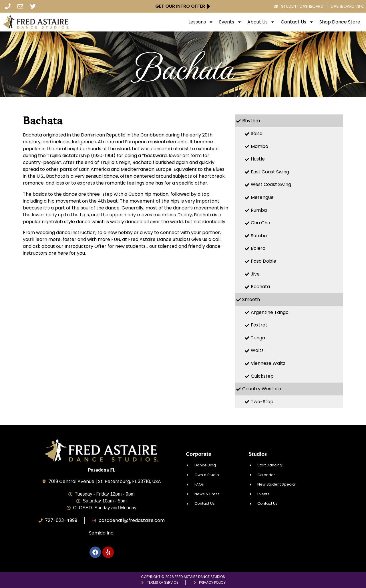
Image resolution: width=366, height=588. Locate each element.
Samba (259, 236)
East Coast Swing (270, 172)
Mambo (259, 146)
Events (230, 22)
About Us (261, 22)
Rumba (259, 210)
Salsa (257, 133)
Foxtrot (259, 325)
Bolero (258, 248)
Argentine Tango (270, 312)
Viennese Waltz (268, 363)
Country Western (262, 389)
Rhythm (251, 121)
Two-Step (262, 402)
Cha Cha (260, 223)
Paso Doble (263, 261)
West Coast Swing (271, 184)
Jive (255, 274)
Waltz (257, 350)
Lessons (201, 22)
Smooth (251, 299)
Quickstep (262, 376)
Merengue (262, 197)
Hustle (258, 159)
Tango (258, 338)
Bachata (260, 287)
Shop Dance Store (340, 22)
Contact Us (297, 22)
